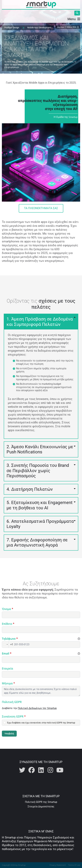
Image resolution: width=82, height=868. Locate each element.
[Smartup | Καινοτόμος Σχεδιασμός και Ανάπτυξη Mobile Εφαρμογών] (41, 5)
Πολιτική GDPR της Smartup (41, 802)
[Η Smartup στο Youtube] (60, 770)
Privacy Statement (58, 865)
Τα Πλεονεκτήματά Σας (41, 208)
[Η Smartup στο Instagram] (50, 770)
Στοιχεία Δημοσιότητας (41, 807)
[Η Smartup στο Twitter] (22, 770)
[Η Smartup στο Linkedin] (41, 770)
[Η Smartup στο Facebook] (32, 770)
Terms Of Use (74, 865)
